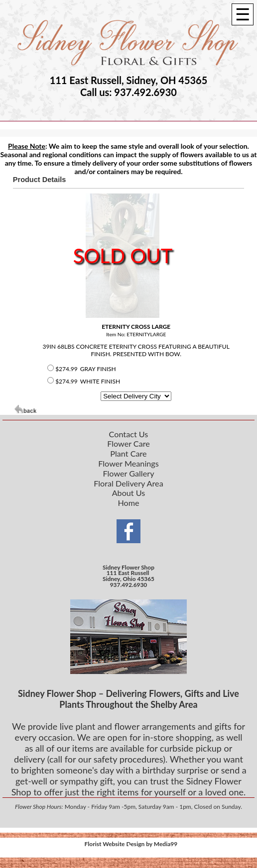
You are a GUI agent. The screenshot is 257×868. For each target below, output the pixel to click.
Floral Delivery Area (128, 483)
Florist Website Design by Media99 (131, 844)
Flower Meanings (128, 463)
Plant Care (128, 453)
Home (128, 503)
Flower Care (128, 443)
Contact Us (129, 434)
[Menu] (243, 14)
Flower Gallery (129, 473)
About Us (129, 493)
